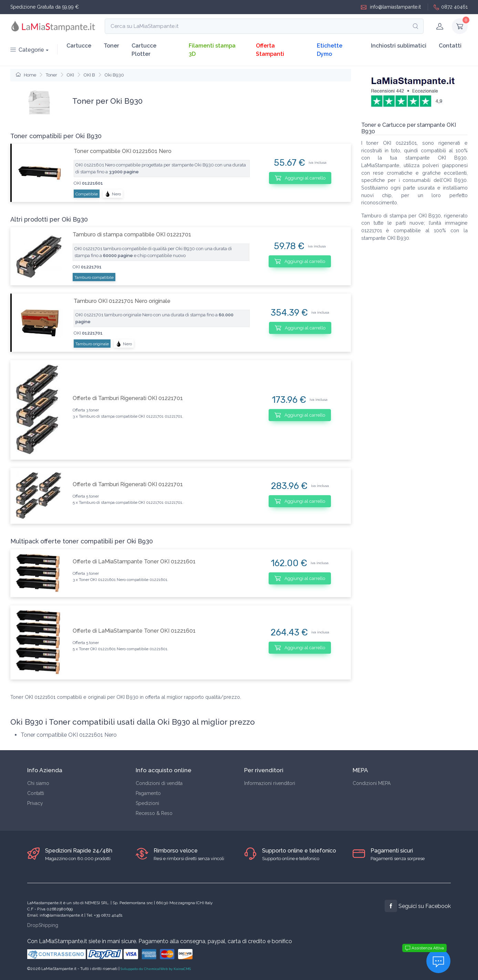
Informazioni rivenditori (270, 783)
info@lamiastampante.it (391, 7)
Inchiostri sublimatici (399, 46)
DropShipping (43, 925)
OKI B (89, 75)
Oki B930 (114, 75)
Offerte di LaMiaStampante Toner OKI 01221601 (134, 562)
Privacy (35, 803)
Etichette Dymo (330, 50)
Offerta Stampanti (270, 50)
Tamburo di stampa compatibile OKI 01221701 (132, 234)
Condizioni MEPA (372, 783)
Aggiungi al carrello (300, 178)
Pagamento (148, 793)
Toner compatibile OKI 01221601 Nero (123, 151)
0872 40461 (451, 7)
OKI (70, 75)
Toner (111, 46)
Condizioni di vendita (159, 783)
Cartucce (79, 46)
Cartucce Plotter (144, 50)
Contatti (450, 46)
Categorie (27, 50)
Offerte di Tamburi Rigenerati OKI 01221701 (128, 398)
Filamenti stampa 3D (212, 50)
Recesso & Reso (154, 813)
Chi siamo (38, 783)
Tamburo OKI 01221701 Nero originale (122, 301)
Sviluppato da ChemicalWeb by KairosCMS (156, 969)
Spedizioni (147, 803)
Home (26, 75)
